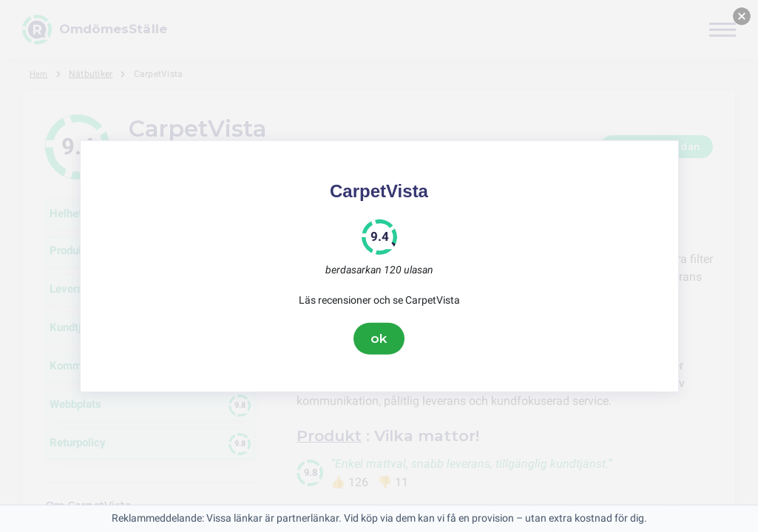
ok (379, 338)
